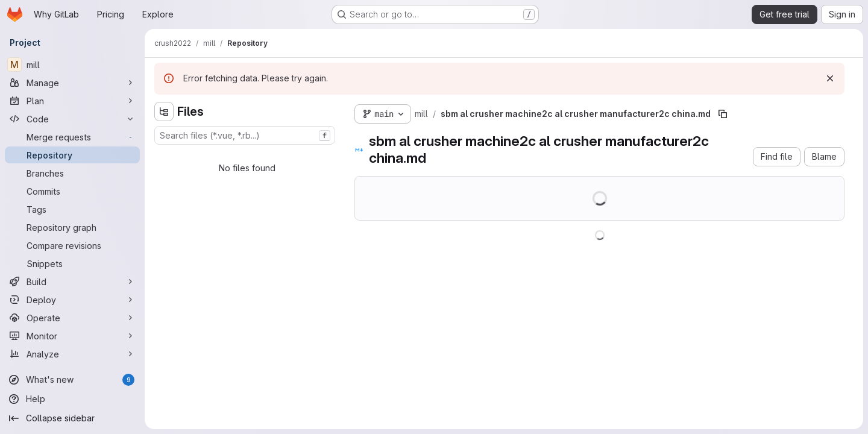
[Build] (72, 281)
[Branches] (72, 173)
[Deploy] (72, 300)
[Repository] (72, 155)
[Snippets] (72, 263)
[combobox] (245, 135)
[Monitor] (72, 336)
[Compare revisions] (72, 245)
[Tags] (72, 209)
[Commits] (72, 191)
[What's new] (72, 380)
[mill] (72, 64)
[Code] (72, 119)
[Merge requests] (72, 137)
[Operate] (72, 318)
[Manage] (72, 83)
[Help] (72, 399)
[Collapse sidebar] (72, 418)
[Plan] (72, 101)
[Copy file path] (723, 114)
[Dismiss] (830, 78)
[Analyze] (72, 354)
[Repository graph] (72, 227)
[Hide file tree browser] (164, 112)
